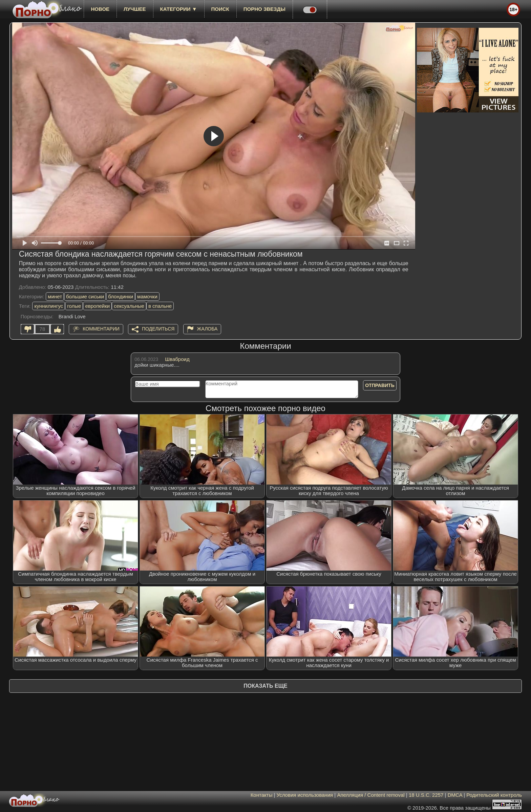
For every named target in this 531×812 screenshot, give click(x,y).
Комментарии (101, 329)
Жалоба (207, 329)
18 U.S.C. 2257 (426, 795)
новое (100, 9)
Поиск (220, 9)
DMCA (455, 795)
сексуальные (129, 306)
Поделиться (158, 329)
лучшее (135, 9)
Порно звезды (264, 9)
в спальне (160, 306)
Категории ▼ (179, 9)
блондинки (121, 296)
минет (55, 296)
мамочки (147, 296)
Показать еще (265, 686)
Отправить (380, 385)
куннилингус (49, 306)
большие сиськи (85, 296)
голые (74, 306)
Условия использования (305, 795)
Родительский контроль (494, 795)
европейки (97, 306)
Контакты (262, 795)
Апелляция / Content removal (371, 795)
